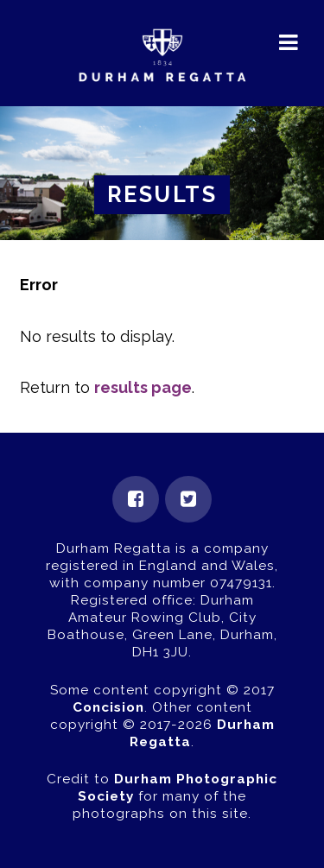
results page (143, 387)
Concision (108, 707)
